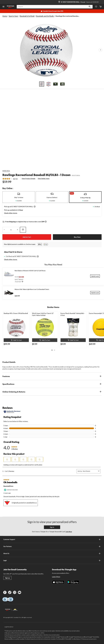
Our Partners (52, 546)
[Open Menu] (3, 7)
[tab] (19, 197)
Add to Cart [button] (27, 237)
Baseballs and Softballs (45, 16)
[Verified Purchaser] (11, 490)
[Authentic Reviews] (12, 412)
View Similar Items (44, 178)
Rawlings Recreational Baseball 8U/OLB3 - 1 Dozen (36, 175)
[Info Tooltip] (46, 222)
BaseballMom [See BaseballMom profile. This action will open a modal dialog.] (8, 486)
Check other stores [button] (11, 213)
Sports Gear (13, 16)
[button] (90, 7)
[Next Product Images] (101, 50)
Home (5, 16)
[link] (11, 179)
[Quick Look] (95, 276)
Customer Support (52, 539)
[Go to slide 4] (62, 84)
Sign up (7, 578)
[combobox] (90, 471)
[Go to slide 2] (49, 84)
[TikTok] (10, 592)
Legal (52, 560)
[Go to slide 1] (42, 84)
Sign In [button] (52, 527)
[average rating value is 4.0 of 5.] (9, 179)
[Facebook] (5, 592)
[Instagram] (15, 592)
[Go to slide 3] (55, 84)
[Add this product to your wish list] (23, 230)
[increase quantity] (17, 230)
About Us (52, 553)
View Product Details (28, 178)
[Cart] (101, 7)
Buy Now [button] (77, 237)
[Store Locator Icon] (59, 2)
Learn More (56, 577)
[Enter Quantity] (11, 230)
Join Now (69, 532)
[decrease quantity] (4, 230)
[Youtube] (19, 592)
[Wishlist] (96, 7)
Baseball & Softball (27, 16)
